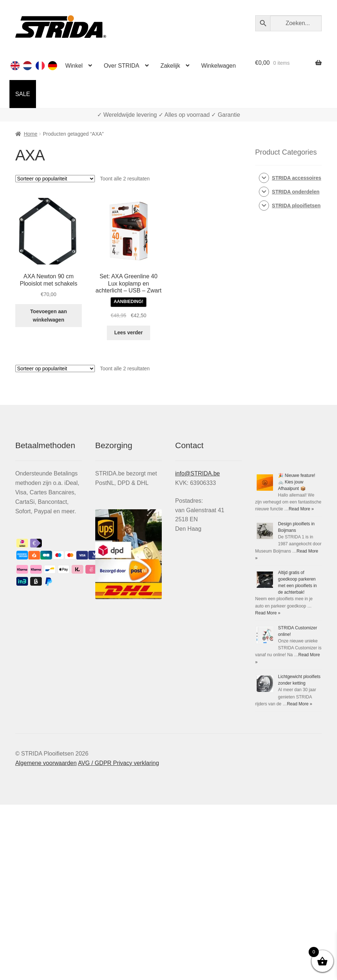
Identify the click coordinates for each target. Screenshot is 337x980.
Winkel (74, 66)
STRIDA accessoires (297, 178)
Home (30, 134)
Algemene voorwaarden (46, 763)
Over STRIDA (121, 66)
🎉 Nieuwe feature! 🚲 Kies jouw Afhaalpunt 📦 (297, 482)
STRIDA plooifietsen (296, 206)
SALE (23, 94)
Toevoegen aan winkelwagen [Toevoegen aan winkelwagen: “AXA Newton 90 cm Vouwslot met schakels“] (49, 316)
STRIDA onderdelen (296, 192)
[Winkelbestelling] (55, 179)
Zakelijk (170, 66)
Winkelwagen (218, 66)
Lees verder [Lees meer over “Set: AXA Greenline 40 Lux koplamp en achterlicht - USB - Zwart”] (129, 332)
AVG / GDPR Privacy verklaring (118, 763)
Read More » (301, 509)
